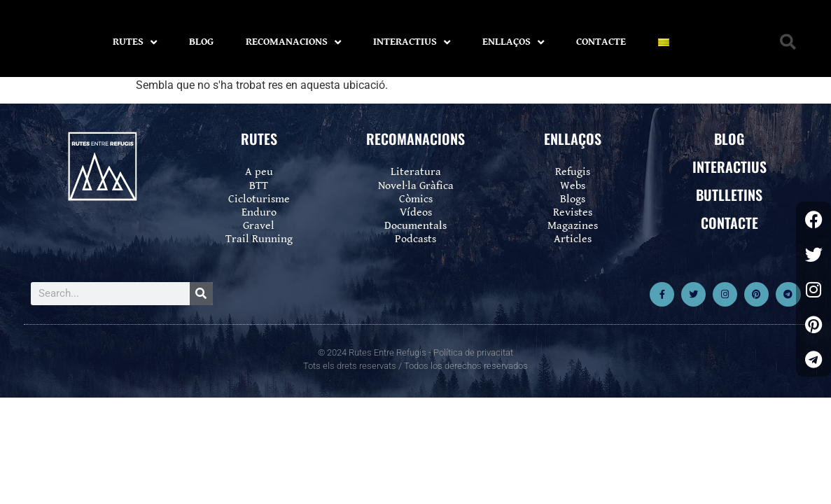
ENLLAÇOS (513, 42)
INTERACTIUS (412, 42)
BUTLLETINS (729, 195)
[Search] (201, 294)
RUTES (135, 42)
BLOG (201, 42)
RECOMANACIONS (293, 42)
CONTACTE (601, 42)
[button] (788, 42)
